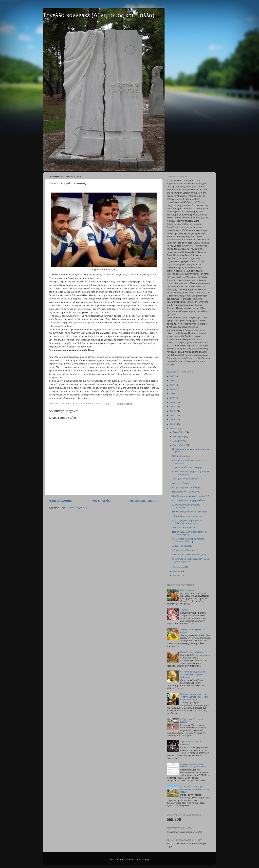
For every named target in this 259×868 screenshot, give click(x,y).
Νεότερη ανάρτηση (62, 501)
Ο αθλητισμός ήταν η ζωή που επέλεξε (191, 496)
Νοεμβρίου (178, 436)
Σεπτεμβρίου (179, 445)
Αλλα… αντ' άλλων (182, 483)
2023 (173, 385)
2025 (173, 376)
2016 (173, 415)
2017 (173, 411)
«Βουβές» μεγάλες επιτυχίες (186, 550)
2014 (173, 424)
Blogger (146, 860)
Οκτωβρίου (179, 441)
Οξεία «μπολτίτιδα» (182, 456)
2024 (173, 381)
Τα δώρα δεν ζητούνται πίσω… (187, 479)
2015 (173, 420)
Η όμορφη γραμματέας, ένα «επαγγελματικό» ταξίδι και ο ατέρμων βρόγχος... (194, 697)
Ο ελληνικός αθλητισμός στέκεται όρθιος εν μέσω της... (188, 540)
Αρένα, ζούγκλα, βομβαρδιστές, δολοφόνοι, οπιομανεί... (188, 522)
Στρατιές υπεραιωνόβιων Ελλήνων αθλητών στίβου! (193, 765)
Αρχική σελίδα (102, 501)
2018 (173, 407)
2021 (173, 394)
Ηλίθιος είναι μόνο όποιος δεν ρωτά (190, 512)
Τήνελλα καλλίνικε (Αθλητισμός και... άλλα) (99, 15)
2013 (173, 428)
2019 (173, 402)
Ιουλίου (177, 571)
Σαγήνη (184, 610)
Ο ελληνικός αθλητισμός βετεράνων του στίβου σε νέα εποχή (195, 789)
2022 (173, 389)
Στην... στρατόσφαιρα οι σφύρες (188, 467)
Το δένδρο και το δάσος (184, 527)
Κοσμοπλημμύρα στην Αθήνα (187, 487)
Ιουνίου (177, 576)
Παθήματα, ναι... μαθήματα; (186, 492)
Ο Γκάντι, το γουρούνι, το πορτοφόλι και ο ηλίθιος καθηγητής (193, 674)
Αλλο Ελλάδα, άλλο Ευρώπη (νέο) (189, 554)
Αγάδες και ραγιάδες (182, 546)
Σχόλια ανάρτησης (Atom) (74, 508)
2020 (173, 398)
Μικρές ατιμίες (187, 590)
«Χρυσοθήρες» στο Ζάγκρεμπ (187, 516)
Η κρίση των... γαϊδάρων (192, 652)
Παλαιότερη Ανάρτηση (144, 501)
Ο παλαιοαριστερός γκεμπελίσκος (189, 500)
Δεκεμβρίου (179, 432)
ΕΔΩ (200, 832)
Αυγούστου (179, 567)
